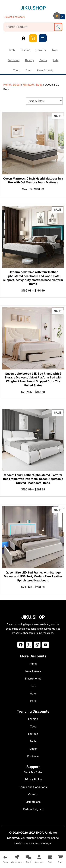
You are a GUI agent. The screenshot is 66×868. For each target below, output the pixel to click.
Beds (39, 85)
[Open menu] (43, 38)
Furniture (28, 85)
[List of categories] (31, 17)
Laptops (33, 734)
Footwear (14, 60)
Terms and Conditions (33, 787)
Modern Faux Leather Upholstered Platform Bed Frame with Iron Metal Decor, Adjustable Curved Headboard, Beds (33, 479)
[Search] (58, 27)
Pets (56, 60)
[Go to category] (62, 17)
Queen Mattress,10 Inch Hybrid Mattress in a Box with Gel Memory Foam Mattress (33, 180)
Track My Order (33, 772)
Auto (29, 70)
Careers (33, 794)
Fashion (25, 50)
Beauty (29, 60)
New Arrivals (45, 70)
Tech (12, 50)
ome (34, 664)
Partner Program (33, 809)
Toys (55, 50)
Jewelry (41, 50)
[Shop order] (44, 101)
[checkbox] (57, 16)
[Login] (23, 38)
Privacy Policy (33, 779)
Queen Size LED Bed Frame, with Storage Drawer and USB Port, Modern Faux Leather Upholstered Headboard (33, 576)
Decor (43, 60)
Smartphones (33, 679)
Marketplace (33, 802)
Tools (16, 70)
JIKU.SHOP (33, 8)
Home (7, 85)
